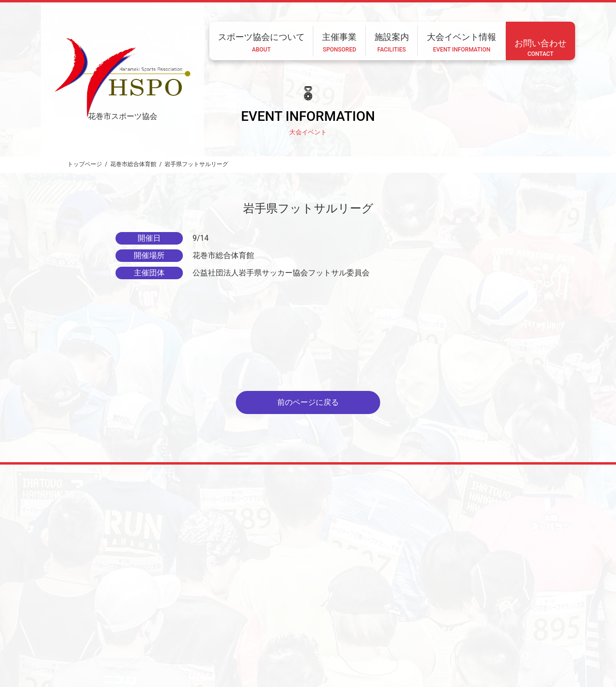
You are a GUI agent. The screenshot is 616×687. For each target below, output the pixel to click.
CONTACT (178, 649)
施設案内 (353, 623)
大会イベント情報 (407, 623)
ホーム (194, 623)
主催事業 (311, 623)
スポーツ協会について (251, 623)
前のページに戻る (308, 402)
